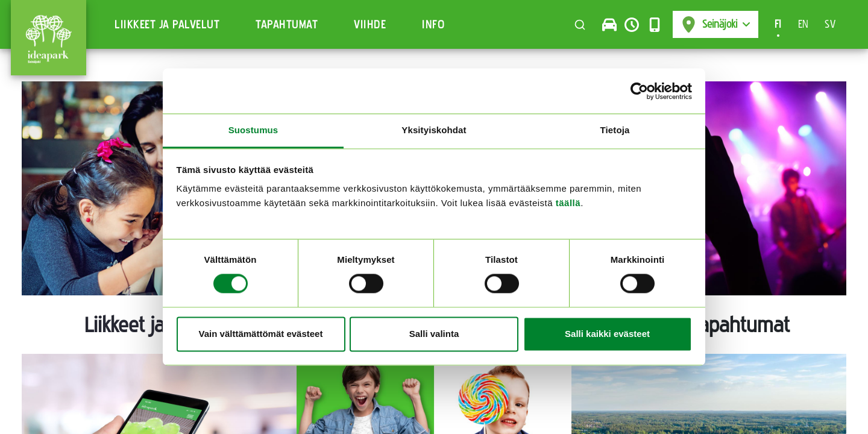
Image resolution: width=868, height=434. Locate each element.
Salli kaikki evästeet (607, 334)
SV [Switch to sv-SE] (830, 24)
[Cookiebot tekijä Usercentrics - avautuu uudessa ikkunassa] (639, 91)
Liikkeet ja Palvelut (167, 25)
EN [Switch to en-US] (804, 24)
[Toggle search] (580, 25)
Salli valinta (434, 334)
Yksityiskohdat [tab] (434, 130)
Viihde (370, 25)
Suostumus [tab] (253, 130)
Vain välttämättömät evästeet (261, 334)
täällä (568, 203)
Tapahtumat (287, 25)
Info (433, 25)
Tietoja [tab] (615, 130)
